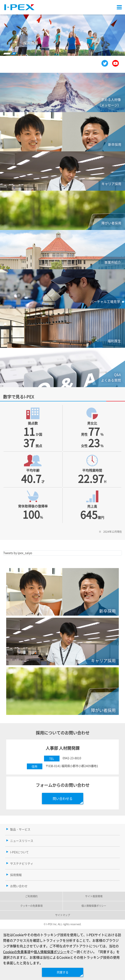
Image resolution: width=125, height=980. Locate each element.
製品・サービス (20, 829)
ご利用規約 (31, 896)
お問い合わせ (19, 886)
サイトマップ (63, 915)
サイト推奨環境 (94, 896)
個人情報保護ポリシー (50, 952)
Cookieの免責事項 (17, 952)
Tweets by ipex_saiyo (18, 553)
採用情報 (16, 875)
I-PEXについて (19, 852)
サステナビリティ (22, 863)
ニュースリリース (22, 841)
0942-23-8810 (72, 758)
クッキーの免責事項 (31, 906)
